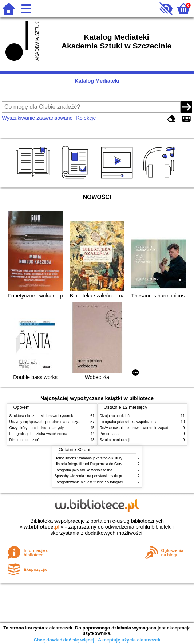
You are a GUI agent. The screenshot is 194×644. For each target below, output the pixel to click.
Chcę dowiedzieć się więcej (64, 640)
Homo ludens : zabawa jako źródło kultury (89, 458)
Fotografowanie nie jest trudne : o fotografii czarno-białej (100, 482)
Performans (109, 434)
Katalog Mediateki (97, 81)
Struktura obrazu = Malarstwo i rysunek (41, 416)
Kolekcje (86, 118)
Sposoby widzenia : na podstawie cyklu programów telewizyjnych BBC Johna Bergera (124, 476)
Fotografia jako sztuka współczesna (38, 434)
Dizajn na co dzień (24, 440)
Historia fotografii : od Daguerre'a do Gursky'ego (94, 464)
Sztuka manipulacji (115, 440)
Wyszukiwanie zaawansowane (37, 118)
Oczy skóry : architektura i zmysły (37, 428)
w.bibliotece (42, 527)
